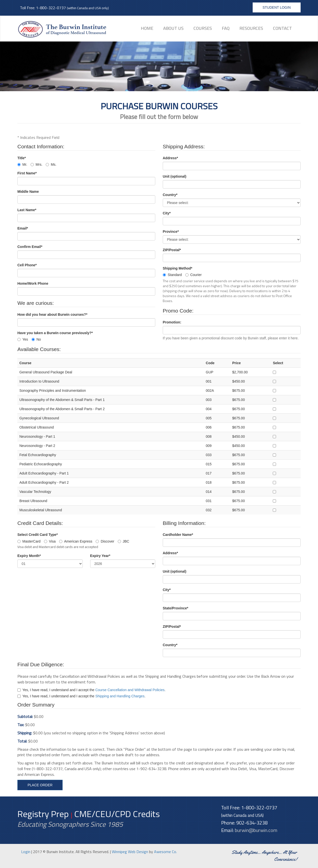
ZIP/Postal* (172, 250)
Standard (172, 275)
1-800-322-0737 (51, 8)
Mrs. (36, 164)
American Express (76, 541)
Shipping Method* (178, 268)
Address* (170, 158)
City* (167, 213)
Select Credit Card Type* (38, 535)
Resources (251, 28)
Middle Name (28, 192)
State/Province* (176, 608)
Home (147, 28)
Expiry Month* (29, 556)
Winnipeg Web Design (130, 852)
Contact (282, 28)
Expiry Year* (100, 556)
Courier (194, 275)
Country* (170, 195)
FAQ (226, 28)
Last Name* (27, 210)
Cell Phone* (27, 265)
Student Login (277, 7)
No (36, 339)
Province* (171, 232)
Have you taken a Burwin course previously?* (55, 333)
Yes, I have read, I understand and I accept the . (91, 690)
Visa (50, 541)
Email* (23, 228)
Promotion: (172, 322)
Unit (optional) (175, 176)
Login (26, 852)
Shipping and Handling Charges (120, 696)
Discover (105, 541)
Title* (22, 158)
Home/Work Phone (33, 283)
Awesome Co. (165, 852)
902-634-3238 (252, 823)
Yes (23, 339)
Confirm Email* (30, 247)
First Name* (27, 173)
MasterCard (29, 541)
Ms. (51, 164)
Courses (203, 28)
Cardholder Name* (178, 535)
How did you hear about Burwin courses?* (52, 315)
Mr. (22, 164)
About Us (173, 28)
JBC (123, 541)
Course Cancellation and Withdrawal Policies (130, 690)
